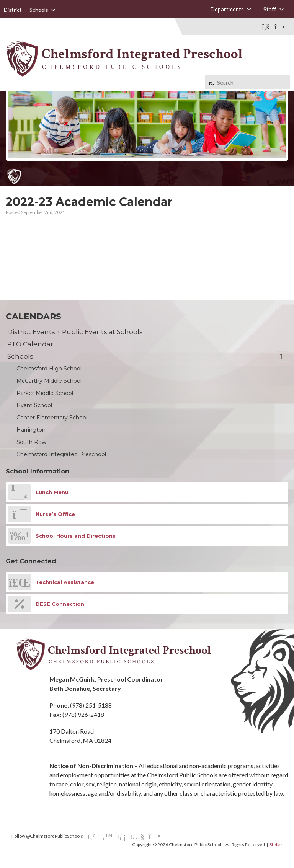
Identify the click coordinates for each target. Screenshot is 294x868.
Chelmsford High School (49, 369)
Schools (43, 10)
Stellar (276, 844)
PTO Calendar (30, 344)
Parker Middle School (45, 393)
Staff (274, 9)
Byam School (34, 405)
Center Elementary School (52, 418)
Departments (231, 9)
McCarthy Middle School (49, 381)
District (13, 10)
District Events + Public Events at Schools (75, 332)
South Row (31, 442)
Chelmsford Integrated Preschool (61, 454)
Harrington (31, 430)
